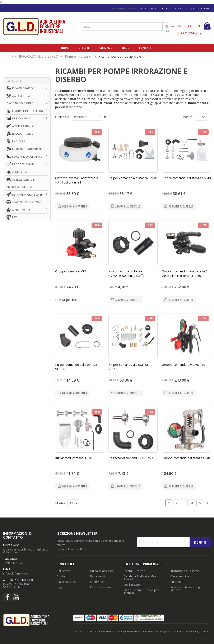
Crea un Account (200, 8)
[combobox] (125, 27)
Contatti (146, 48)
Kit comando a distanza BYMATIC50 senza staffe (127, 273)
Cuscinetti (177, 582)
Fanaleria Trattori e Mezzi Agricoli (141, 578)
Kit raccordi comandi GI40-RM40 (132, 458)
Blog (165, 8)
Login (60, 587)
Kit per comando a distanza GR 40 (186, 178)
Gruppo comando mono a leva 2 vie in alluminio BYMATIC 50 (185, 273)
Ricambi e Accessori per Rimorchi (186, 589)
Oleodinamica (180, 576)
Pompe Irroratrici (78, 56)
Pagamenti (97, 576)
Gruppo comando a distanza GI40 (186, 458)
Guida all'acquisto (102, 571)
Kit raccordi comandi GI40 (74, 458)
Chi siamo (106, 48)
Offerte (84, 48)
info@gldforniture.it (15, 573)
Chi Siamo (63, 571)
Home (65, 48)
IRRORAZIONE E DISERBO (39, 56)
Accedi (179, 8)
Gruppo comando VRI (71, 271)
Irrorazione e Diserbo (185, 571)
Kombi (204, 631)
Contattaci (148, 8)
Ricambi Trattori (134, 571)
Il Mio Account (66, 582)
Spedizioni (97, 582)
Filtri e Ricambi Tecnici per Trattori (141, 591)
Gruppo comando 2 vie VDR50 (183, 364)
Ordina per (62, 117)
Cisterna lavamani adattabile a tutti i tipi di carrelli (77, 180)
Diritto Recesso (101, 587)
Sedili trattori (132, 585)
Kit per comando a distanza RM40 (133, 178)
